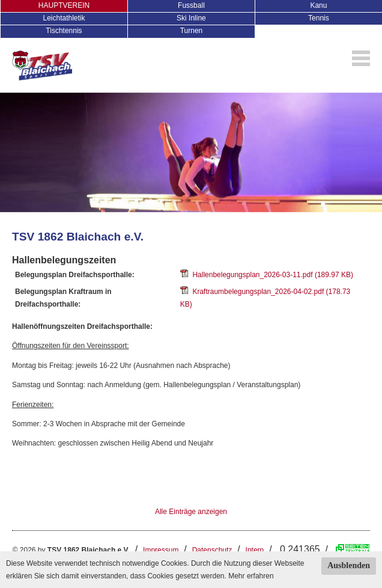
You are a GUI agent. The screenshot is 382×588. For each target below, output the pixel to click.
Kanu (318, 5)
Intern (255, 550)
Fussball (191, 5)
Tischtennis (64, 31)
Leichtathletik (64, 18)
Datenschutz (212, 550)
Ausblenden (349, 565)
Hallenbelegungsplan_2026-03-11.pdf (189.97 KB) (267, 275)
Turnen (192, 31)
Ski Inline (191, 18)
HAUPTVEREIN (64, 5)
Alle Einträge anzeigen (191, 512)
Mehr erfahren (251, 576)
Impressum (161, 550)
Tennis (319, 18)
